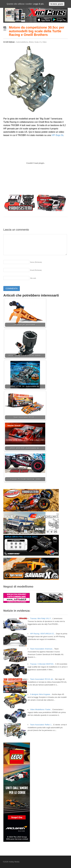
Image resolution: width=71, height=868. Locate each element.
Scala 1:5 (38, 42)
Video (44, 42)
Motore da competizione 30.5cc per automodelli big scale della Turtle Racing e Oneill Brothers (37, 31)
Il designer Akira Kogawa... (41, 694)
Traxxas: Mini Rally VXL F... (41, 618)
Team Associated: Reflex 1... (41, 725)
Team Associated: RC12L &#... (42, 679)
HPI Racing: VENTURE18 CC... (43, 634)
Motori (31, 42)
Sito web (33, 278)
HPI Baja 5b (57, 135)
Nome (36, 262)
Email (36, 270)
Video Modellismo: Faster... (41, 709)
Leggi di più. (38, 4)
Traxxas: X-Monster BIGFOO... (42, 664)
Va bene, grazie (57, 4)
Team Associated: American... (42, 649)
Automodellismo (22, 42)
